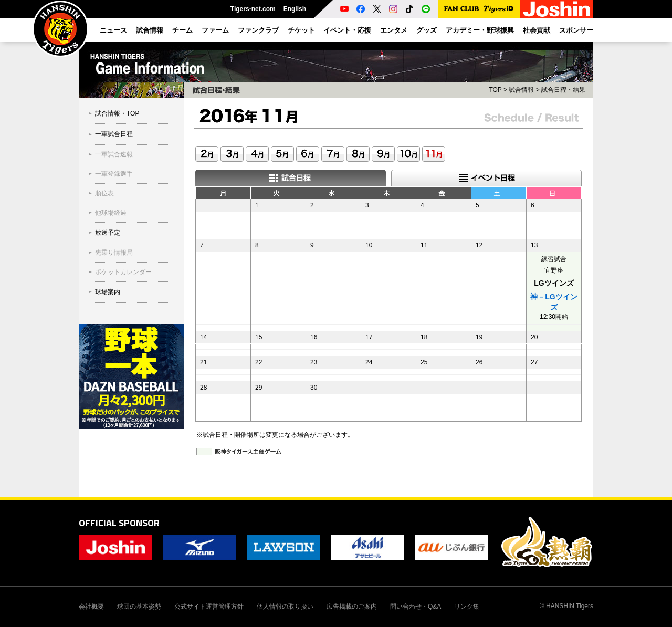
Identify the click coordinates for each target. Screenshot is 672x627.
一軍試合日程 (114, 134)
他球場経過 (111, 213)
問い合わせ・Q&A (416, 607)
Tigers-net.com (253, 9)
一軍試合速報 (114, 154)
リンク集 (467, 607)
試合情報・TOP (117, 113)
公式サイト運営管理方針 (209, 607)
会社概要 (91, 607)
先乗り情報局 (114, 253)
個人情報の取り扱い (285, 607)
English (295, 9)
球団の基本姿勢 (139, 607)
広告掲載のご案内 (352, 607)
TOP (495, 90)
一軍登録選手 (114, 174)
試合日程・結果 (563, 90)
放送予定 (108, 233)
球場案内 (108, 292)
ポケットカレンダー (123, 272)
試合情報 (521, 90)
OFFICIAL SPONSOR (119, 523)
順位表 (104, 193)
